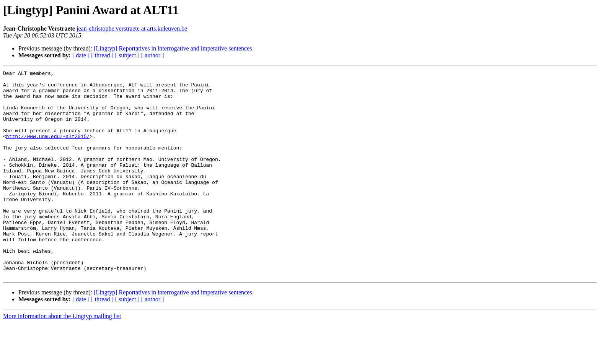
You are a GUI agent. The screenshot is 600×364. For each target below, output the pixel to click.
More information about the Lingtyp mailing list (62, 357)
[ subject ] (127, 55)
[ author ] (153, 55)
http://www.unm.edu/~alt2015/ (48, 150)
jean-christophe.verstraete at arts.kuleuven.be (132, 28)
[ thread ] (102, 55)
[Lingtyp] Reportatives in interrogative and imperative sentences (173, 48)
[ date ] (81, 55)
